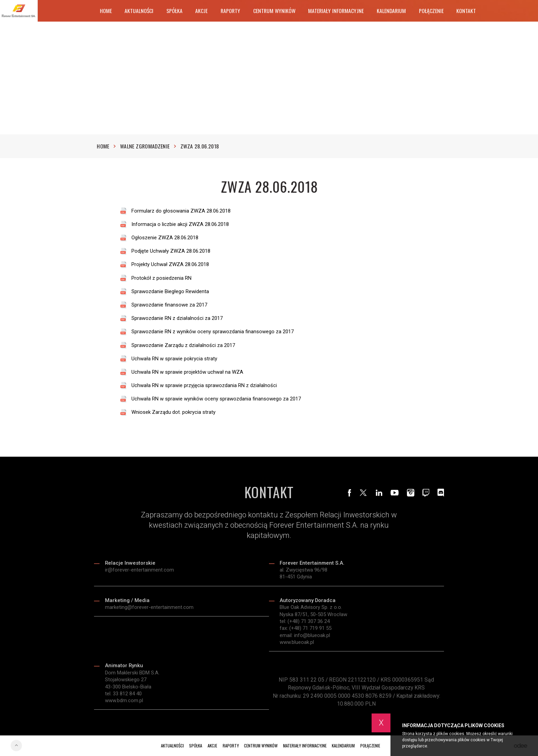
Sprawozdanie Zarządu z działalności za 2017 (183, 345)
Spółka (174, 11)
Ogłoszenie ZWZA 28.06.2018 (165, 238)
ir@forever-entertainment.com (139, 572)
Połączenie (431, 11)
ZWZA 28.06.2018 (200, 146)
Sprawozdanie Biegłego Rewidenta (170, 292)
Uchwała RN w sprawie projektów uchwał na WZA (187, 372)
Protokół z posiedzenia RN (161, 278)
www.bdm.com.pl (124, 702)
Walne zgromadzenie (148, 146)
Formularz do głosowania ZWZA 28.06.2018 (181, 211)
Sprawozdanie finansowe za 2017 (169, 305)
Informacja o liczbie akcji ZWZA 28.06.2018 (180, 224)
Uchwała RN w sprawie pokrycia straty (174, 359)
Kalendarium (391, 11)
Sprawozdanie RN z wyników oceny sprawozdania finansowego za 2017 (213, 332)
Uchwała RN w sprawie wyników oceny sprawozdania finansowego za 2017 (216, 399)
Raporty (230, 11)
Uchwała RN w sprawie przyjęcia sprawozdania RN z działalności (204, 386)
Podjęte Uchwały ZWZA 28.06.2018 (171, 251)
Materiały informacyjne (336, 11)
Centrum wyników (274, 11)
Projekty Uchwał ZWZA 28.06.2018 (170, 265)
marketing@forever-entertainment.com (149, 609)
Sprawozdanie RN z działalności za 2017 (177, 319)
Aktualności (139, 11)
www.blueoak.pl (297, 644)
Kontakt (466, 11)
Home (106, 11)
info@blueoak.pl (312, 637)
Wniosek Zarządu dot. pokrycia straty (173, 413)
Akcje (201, 11)
